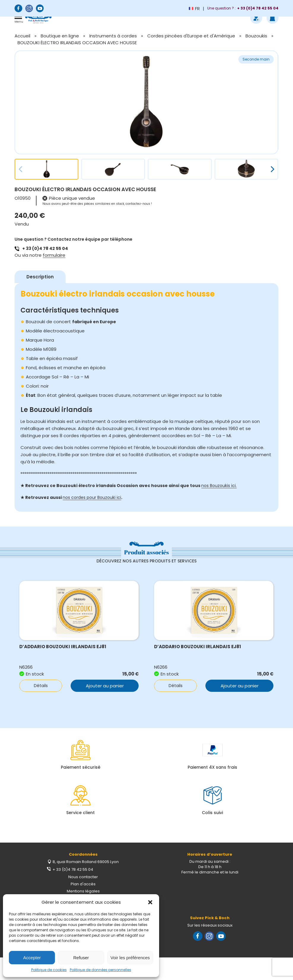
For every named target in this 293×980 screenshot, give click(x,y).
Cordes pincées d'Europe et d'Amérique (191, 36)
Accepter (32, 958)
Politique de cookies (49, 970)
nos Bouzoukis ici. (219, 486)
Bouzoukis (256, 36)
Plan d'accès (83, 884)
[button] (150, 902)
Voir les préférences (130, 958)
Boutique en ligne (60, 36)
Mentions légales (83, 891)
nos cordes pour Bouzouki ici (92, 497)
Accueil (22, 36)
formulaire (54, 255)
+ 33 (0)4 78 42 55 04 (45, 248)
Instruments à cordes (113, 36)
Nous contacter (83, 877)
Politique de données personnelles (100, 970)
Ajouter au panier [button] (105, 686)
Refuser (81, 958)
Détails (40, 686)
